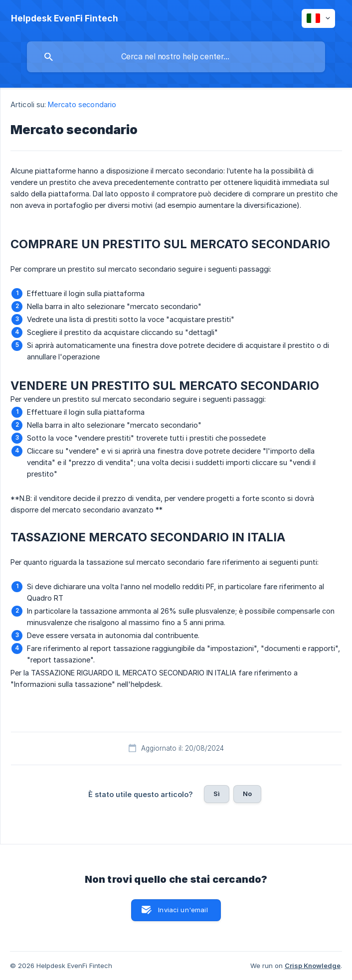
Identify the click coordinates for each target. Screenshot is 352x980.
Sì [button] (217, 794)
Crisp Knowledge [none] (313, 966)
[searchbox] (176, 57)
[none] (65, 18)
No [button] (247, 794)
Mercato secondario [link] (82, 104)
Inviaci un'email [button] (183, 910)
